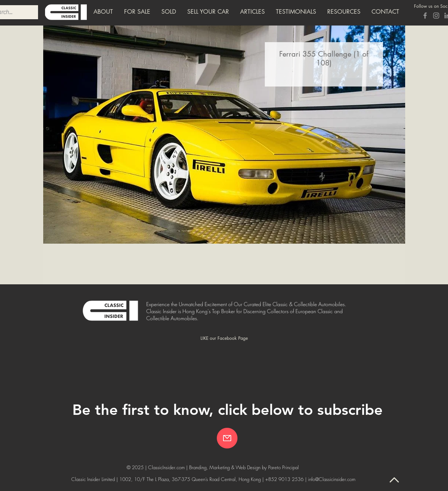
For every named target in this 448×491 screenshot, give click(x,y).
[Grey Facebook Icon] (425, 16)
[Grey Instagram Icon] (436, 16)
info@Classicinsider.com (332, 479)
